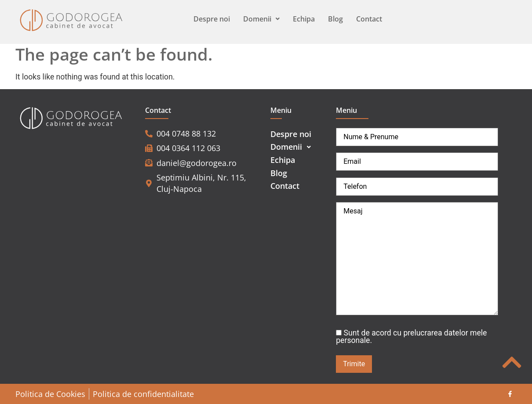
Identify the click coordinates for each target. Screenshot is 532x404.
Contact (369, 19)
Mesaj (417, 259)
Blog (335, 19)
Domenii (261, 19)
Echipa (304, 19)
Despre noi (212, 19)
